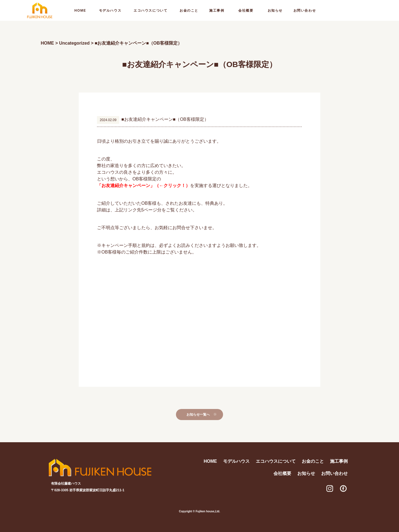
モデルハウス (110, 11)
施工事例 (217, 11)
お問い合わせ (305, 11)
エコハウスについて (150, 11)
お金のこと (189, 11)
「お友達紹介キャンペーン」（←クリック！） (144, 186)
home (80, 11)
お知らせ (275, 11)
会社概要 (246, 11)
